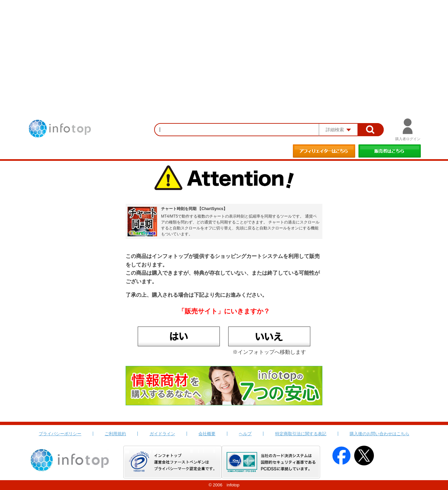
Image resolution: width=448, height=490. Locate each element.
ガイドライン (162, 434)
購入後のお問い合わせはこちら (379, 434)
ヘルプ (245, 434)
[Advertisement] (224, 49)
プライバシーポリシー (60, 434)
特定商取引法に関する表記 (301, 434)
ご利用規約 (115, 434)
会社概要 (207, 434)
